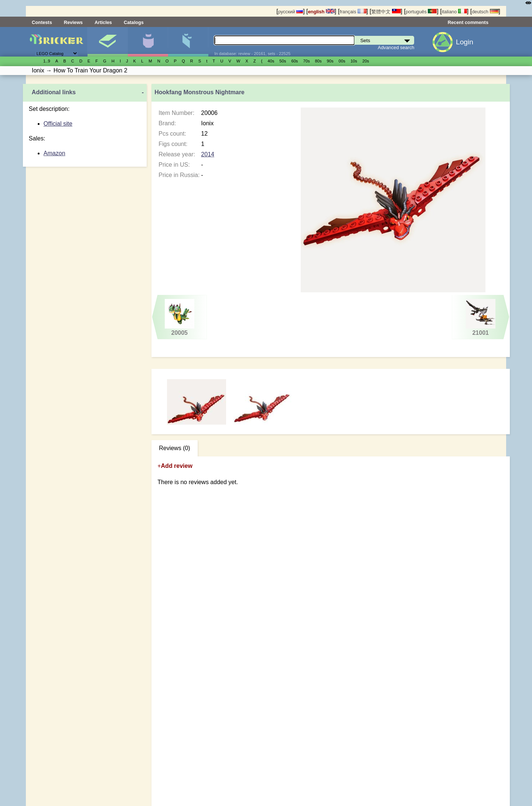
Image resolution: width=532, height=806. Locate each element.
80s (318, 61)
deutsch (485, 12)
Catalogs (134, 22)
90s (330, 61)
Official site (58, 124)
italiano (454, 12)
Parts (188, 42)
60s (294, 61)
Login (465, 42)
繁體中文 (386, 12)
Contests (42, 22)
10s (354, 61)
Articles (103, 22)
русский (291, 12)
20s (366, 61)
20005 (180, 317)
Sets (108, 42)
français (353, 12)
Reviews (73, 22)
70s (306, 61)
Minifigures (148, 42)
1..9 (47, 61)
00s (342, 61)
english (321, 12)
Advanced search (396, 47)
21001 (480, 317)
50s (283, 61)
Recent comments (468, 22)
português (421, 12)
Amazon (54, 153)
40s (271, 61)
